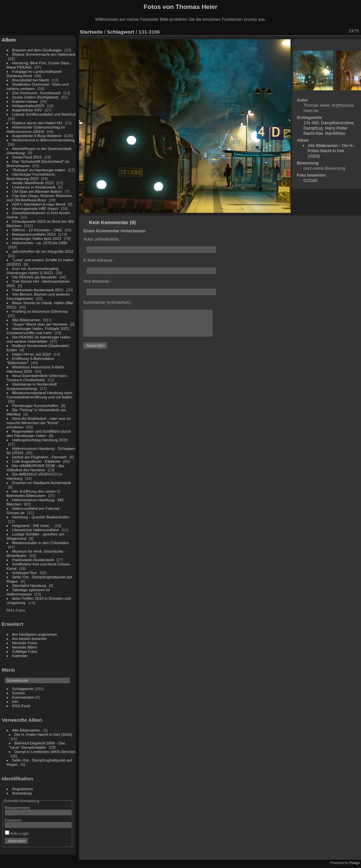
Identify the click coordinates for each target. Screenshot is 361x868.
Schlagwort (121, 32)
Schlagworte (23, 689)
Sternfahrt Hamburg (29, 585)
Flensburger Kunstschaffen (35, 405)
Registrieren (23, 789)
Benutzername (18, 808)
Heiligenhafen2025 (28, 106)
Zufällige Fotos (25, 651)
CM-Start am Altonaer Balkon (37, 191)
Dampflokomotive (337, 123)
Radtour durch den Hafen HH (37, 123)
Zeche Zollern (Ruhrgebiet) (35, 97)
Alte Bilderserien (26, 320)
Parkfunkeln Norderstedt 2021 (38, 290)
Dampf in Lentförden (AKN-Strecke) (45, 752)
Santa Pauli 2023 (27, 157)
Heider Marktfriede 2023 (33, 183)
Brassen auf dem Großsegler (37, 50)
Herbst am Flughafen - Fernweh (40, 457)
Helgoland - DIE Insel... (32, 525)
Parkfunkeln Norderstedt (33, 560)
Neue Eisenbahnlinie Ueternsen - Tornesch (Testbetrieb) (38, 378)
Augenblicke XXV (27, 110)
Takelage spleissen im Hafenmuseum (28, 592)
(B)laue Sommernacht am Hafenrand (44, 54)
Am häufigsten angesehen (35, 634)
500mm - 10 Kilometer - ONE (37, 230)
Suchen (19, 693)
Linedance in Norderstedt (34, 187)
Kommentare (23, 697)
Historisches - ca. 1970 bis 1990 (40, 243)
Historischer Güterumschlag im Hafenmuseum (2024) (36, 129)
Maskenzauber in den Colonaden (41, 543)
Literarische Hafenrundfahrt (36, 530)
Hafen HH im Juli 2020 (32, 354)
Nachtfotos (335, 133)
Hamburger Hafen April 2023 (37, 238)
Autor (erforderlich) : (102, 239)
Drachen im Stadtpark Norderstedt (42, 483)
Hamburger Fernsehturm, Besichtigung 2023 (31, 176)
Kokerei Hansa (25, 101)
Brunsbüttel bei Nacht (31, 80)
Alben (9, 40)
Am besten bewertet (29, 638)
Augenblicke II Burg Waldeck (37, 136)
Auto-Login (17, 833)
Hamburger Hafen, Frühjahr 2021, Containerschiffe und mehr (38, 331)
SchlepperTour (25, 573)
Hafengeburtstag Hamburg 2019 (40, 440)
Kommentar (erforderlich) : (108, 302)
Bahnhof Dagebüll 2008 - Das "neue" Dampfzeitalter (37, 745)
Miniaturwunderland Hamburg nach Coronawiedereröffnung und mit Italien (40, 395)
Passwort (13, 820)
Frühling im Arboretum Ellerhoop (40, 311)
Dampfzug (313, 128)
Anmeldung (22, 793)
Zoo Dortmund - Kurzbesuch (37, 93)
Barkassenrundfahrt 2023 (34, 234)
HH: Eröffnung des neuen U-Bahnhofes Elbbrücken (34, 493)
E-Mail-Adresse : (99, 260)
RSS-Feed (21, 706)
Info (15, 701)
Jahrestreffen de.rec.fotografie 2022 (43, 251)
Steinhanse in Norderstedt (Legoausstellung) (32, 386)
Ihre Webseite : (97, 281)
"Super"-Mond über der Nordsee (40, 324)
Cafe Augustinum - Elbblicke (36, 461)
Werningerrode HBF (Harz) (35, 208)
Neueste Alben (25, 647)
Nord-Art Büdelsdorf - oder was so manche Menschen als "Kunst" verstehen (39, 423)
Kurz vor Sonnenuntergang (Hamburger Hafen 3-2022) (32, 271)
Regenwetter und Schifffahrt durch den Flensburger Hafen (39, 433)
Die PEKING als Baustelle (34, 277)
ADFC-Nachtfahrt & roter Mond (39, 204)
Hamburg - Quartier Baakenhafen (41, 517)
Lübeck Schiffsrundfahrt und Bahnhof (44, 114)
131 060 (311, 123)
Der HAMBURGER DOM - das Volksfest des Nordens (36, 468)
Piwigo (355, 863)
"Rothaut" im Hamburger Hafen (39, 170)
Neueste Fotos (25, 643)
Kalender (20, 656)
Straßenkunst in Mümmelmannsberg (43, 140)
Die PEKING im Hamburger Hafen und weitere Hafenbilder (39, 339)
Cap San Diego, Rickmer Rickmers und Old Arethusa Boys (39, 198)
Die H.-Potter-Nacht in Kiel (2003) (43, 734)
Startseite (91, 32)
